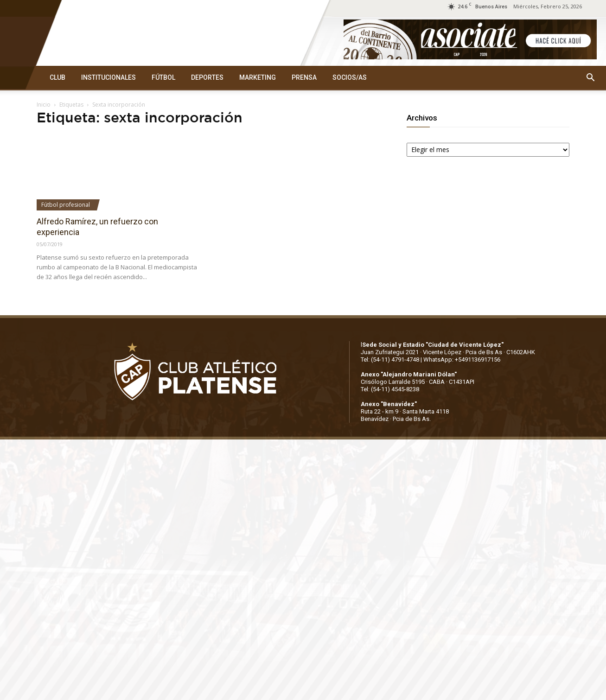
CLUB (57, 77)
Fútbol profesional (66, 205)
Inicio (44, 105)
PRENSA (304, 77)
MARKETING (258, 77)
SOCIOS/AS (350, 77)
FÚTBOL (163, 77)
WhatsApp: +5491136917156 (462, 360)
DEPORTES (207, 77)
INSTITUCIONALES (108, 77)
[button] (590, 78)
